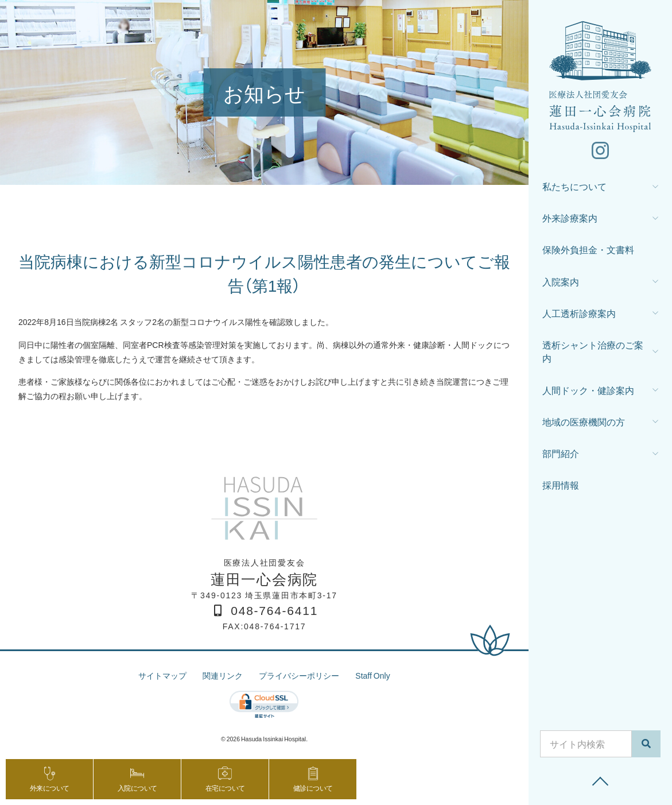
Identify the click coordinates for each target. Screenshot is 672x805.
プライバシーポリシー (299, 675)
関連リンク (223, 675)
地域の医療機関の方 (584, 422)
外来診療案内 (570, 218)
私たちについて (574, 186)
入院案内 (561, 282)
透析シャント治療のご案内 (593, 352)
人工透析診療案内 (579, 313)
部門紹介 (561, 453)
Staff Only (372, 675)
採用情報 (561, 485)
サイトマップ (162, 675)
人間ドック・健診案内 (588, 390)
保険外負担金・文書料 (588, 249)
